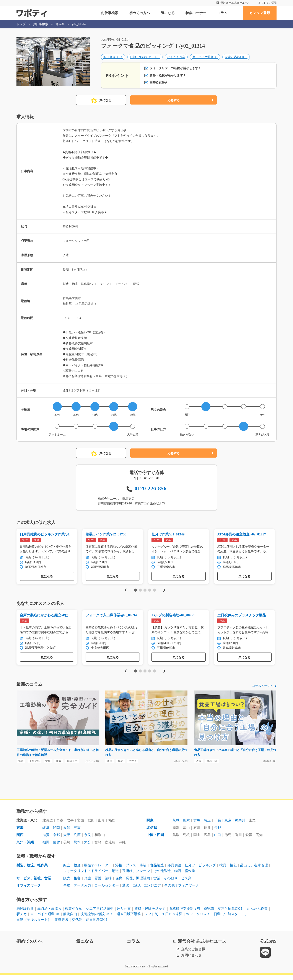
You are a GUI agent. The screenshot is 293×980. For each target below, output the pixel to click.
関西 (20, 840)
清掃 (108, 883)
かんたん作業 (176, 58)
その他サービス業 (178, 883)
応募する (174, 103)
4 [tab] (150, 593)
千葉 (218, 825)
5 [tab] (154, 593)
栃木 (186, 825)
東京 (228, 825)
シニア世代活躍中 (100, 913)
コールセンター (107, 890)
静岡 (56, 832)
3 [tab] (145, 593)
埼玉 (207, 825)
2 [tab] (140, 593)
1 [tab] (135, 593)
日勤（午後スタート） (34, 924)
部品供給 (174, 870)
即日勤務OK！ (113, 58)
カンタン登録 (260, 13)
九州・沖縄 (25, 847)
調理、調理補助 (138, 883)
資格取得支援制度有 (185, 913)
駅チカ (22, 919)
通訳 (126, 890)
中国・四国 (155, 840)
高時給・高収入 (49, 913)
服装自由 (70, 919)
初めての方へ (140, 13)
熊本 (77, 847)
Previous (125, 593)
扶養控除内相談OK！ (97, 919)
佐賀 (56, 847)
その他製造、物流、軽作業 (174, 876)
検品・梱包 (228, 870)
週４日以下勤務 (129, 919)
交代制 (77, 924)
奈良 (88, 840)
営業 (157, 883)
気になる (168, 13)
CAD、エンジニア (147, 890)
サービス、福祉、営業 (34, 883)
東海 (20, 832)
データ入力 (82, 890)
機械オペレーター (98, 870)
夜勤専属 (62, 924)
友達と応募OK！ (236, 58)
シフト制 (151, 919)
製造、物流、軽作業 (32, 870)
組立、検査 (72, 870)
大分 (88, 847)
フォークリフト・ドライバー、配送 (91, 876)
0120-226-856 (151, 491)
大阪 (67, 840)
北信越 (152, 832)
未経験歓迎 (25, 913)
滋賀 (46, 840)
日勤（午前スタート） (145, 58)
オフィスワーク (29, 890)
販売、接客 (72, 883)
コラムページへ (263, 690)
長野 (218, 832)
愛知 (67, 832)
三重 (77, 832)
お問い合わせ (191, 960)
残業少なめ (74, 913)
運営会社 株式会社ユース (235, 3)
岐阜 (46, 832)
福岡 (46, 847)
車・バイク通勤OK (205, 58)
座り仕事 (124, 913)
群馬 (197, 825)
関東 (150, 825)
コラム (222, 13)
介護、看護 (93, 883)
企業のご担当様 (193, 954)
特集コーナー (196, 13)
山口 (218, 840)
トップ (21, 24)
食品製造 (157, 870)
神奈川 (240, 825)
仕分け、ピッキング (200, 870)
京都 (56, 840)
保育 (119, 883)
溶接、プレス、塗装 (131, 870)
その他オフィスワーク (182, 890)
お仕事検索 (110, 13)
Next (164, 593)
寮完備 (209, 913)
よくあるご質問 (267, 3)
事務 (67, 890)
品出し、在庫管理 (254, 870)
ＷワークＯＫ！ (198, 919)
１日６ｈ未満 (172, 919)
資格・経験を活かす (150, 913)
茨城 (176, 825)
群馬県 (60, 24)
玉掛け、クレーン (136, 876)
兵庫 (77, 840)
